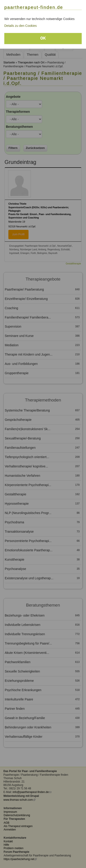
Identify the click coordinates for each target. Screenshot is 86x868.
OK (43, 38)
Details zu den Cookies (20, 26)
